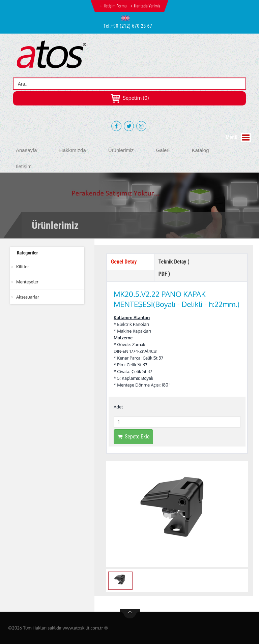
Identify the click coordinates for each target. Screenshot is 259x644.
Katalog (200, 150)
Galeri (163, 150)
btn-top (130, 614)
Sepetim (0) (130, 98)
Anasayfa (26, 150)
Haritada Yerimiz (147, 6)
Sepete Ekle (133, 437)
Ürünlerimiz (121, 150)
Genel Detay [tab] (124, 262)
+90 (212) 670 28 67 (132, 26)
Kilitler (23, 267)
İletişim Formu (115, 6)
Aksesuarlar (28, 297)
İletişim (24, 166)
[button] (127, 18)
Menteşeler (27, 282)
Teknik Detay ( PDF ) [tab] (174, 268)
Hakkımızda (73, 150)
